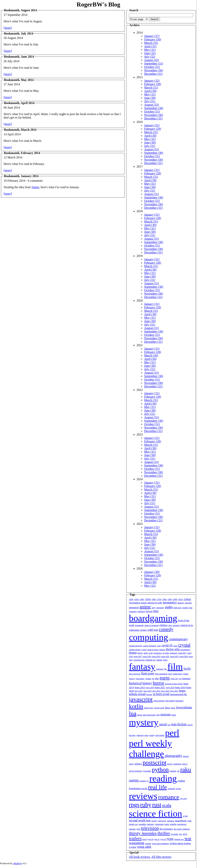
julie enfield (170, 701)
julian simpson (159, 701)
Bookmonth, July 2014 (19, 33)
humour (149, 694)
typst (170, 839)
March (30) (151, 355)
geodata (148, 679)
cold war (153, 630)
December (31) (153, 74)
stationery (151, 824)
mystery (144, 722)
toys (185, 834)
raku (186, 770)
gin (153, 679)
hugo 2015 (140, 687)
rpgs (134, 805)
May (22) (150, 586)
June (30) (150, 98)
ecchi (151, 653)
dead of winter (153, 650)
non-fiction (179, 724)
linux (168, 708)
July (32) (150, 57)
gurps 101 (174, 679)
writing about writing (180, 843)
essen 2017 (138, 656)
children (163, 625)
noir (169, 725)
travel (145, 839)
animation (134, 607)
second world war (140, 820)
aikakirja (181, 603)
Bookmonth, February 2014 (22, 153)
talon (138, 829)
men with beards (149, 715)
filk (165, 669)
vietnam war (179, 839)
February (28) (153, 84)
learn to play (149, 708)
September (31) (154, 63)
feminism (160, 669)
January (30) (152, 572)
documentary (185, 650)
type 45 (163, 839)
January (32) (152, 81)
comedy (166, 629)
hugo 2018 (170, 688)
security (154, 821)
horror (158, 683)
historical (135, 683)
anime (145, 607)
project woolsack (135, 771)
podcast (186, 756)
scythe (185, 816)
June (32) (150, 53)
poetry (131, 764)
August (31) (152, 149)
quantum (173, 771)
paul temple (160, 735)
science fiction (156, 814)
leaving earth (159, 708)
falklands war (151, 660)
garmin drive (177, 674)
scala (167, 805)
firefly (187, 669)
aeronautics (170, 602)
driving (140, 653)
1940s (142, 599)
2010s (180, 599)
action (144, 603)
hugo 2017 (160, 687)
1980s (165, 599)
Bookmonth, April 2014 (19, 103)
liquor (173, 708)
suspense (132, 829)
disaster (162, 650)
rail (178, 771)
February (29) (153, 129)
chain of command (151, 625)
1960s (154, 599)
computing (148, 637)
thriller (164, 833)
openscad (140, 735)
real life (157, 787)
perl (172, 733)
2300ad (187, 599)
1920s (131, 599)
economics (158, 653)
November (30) (154, 70)
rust (157, 805)
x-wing (132, 847)
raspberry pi (144, 781)
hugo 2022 (148, 691)
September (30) (154, 108)
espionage (174, 653)
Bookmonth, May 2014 (19, 80)
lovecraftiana (184, 707)
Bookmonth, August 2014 (20, 10)
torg (181, 834)
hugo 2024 (165, 691)
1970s (159, 599)
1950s (148, 599)
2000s (175, 599)
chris (170, 625)
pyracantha (147, 771)
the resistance (166, 829)
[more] (8, 28)
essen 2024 (184, 656)
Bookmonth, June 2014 (19, 57)
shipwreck (162, 821)
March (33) (151, 43)
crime (175, 646)
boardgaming (153, 618)
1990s (170, 599)
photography (173, 756)
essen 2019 (156, 656)
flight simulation (161, 674)
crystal (184, 645)
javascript (141, 699)
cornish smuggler (135, 646)
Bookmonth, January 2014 (21, 176)
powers (170, 764)
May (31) (150, 50)
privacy (185, 764)
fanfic (165, 660)
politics (138, 764)
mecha (140, 715)
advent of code (155, 603)
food (170, 674)
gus (180, 679)
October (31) (152, 67)
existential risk (139, 660)
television (150, 828)
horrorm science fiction (174, 684)
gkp (157, 678)
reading (163, 778)
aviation (185, 608)
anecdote (188, 603)
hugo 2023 (156, 691)
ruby (146, 805)
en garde (166, 653)
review (178, 789)
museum (166, 714)
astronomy (160, 608)
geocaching (140, 679)
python (160, 770)
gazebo (186, 674)
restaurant (171, 789)
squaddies (142, 824)
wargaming (137, 843)
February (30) (153, 39)
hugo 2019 (180, 687)
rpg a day (183, 798)
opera (146, 735)
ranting (134, 780)
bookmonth (139, 625)
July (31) (150, 101)
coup (159, 646)
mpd (158, 715)
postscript (154, 762)
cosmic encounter (150, 646)
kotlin (136, 706)
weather (148, 843)
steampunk (159, 824)
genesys (132, 679)
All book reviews (139, 857)
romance (169, 797)
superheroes (182, 824)
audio (169, 607)
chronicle (176, 625)
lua (133, 713)
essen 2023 (174, 656)
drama (133, 653)
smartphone (181, 821)
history (147, 683)
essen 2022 (165, 656)
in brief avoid (161, 694)
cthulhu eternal (135, 650)
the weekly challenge (182, 829)
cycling (144, 650)
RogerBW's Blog (98, 4)
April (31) (150, 46)
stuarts (167, 824)
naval (163, 724)
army (154, 608)
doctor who (173, 649)
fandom (160, 660)
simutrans (171, 821)
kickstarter (179, 701)
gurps (165, 678)
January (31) (152, 125)
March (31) (151, 88)
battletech (141, 611)
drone (146, 653)
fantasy (142, 667)
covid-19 (167, 645)
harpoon (186, 678)
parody (152, 735)
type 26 (150, 839)
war (188, 838)
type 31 (157, 839)
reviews (143, 796)
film (175, 667)
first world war (135, 674)
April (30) (150, 91)
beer (156, 611)
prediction (177, 764)
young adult (144, 847)
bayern (149, 611)
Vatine (35, 187)
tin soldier (174, 834)
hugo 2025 (174, 691)
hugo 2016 (150, 688)
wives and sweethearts (160, 843)
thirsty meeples (143, 833)
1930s (137, 599)
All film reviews (161, 857)
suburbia (173, 824)
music (174, 715)
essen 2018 (147, 656)
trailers (135, 838)
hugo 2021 (139, 691)
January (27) (152, 36)
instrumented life (179, 694)
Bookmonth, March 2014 (20, 130)
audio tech (177, 608)
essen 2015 (182, 653)
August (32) (152, 60)
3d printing (134, 603)
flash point (147, 673)
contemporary (178, 639)
